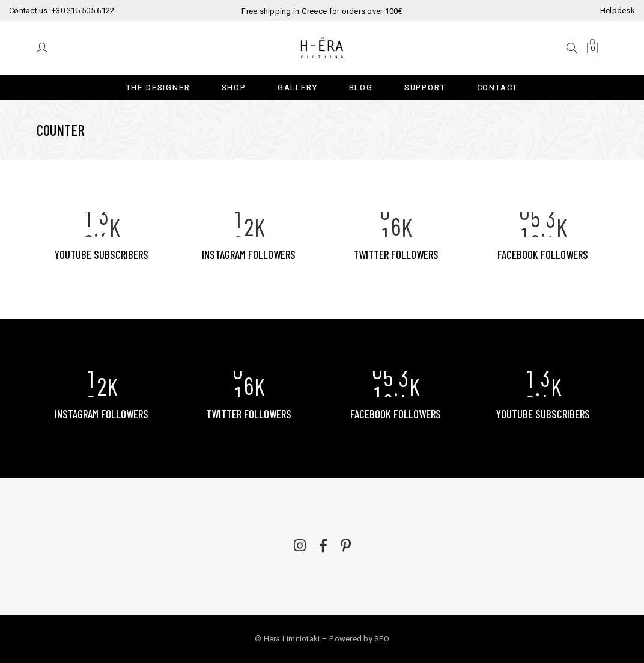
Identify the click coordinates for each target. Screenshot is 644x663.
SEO (382, 639)
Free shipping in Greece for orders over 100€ (322, 11)
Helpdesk (618, 11)
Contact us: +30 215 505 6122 (62, 11)
